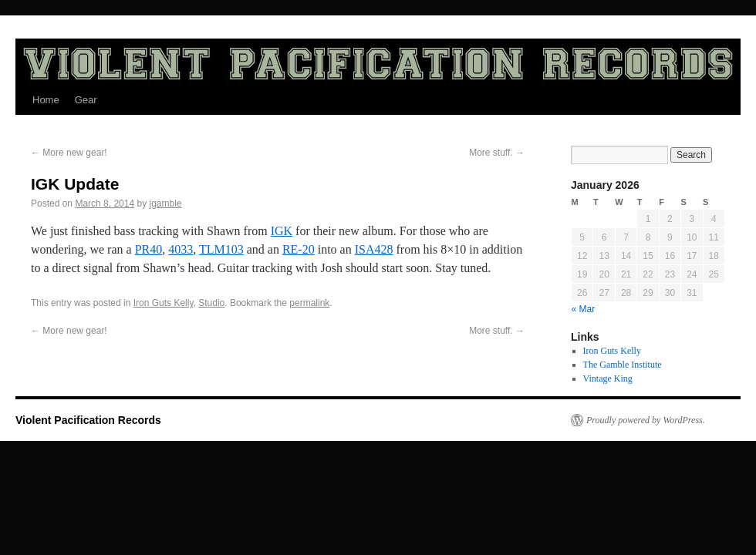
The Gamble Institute (623, 365)
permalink (309, 303)
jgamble (165, 203)
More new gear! (69, 153)
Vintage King (608, 378)
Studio (211, 303)
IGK (282, 231)
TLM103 (221, 249)
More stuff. (497, 153)
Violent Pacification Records (88, 420)
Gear (86, 100)
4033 (181, 249)
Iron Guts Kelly (164, 303)
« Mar (584, 309)
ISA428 (374, 249)
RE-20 (299, 249)
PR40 (149, 249)
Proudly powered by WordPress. (646, 420)
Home (46, 100)
